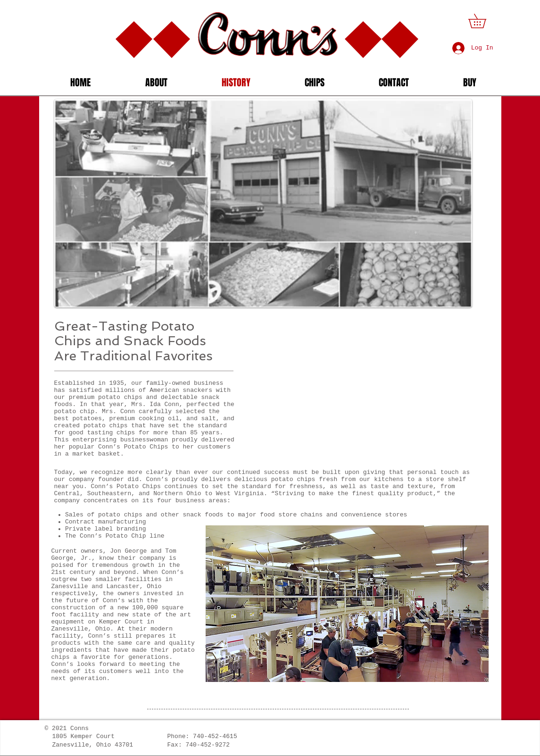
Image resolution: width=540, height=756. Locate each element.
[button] (484, 21)
